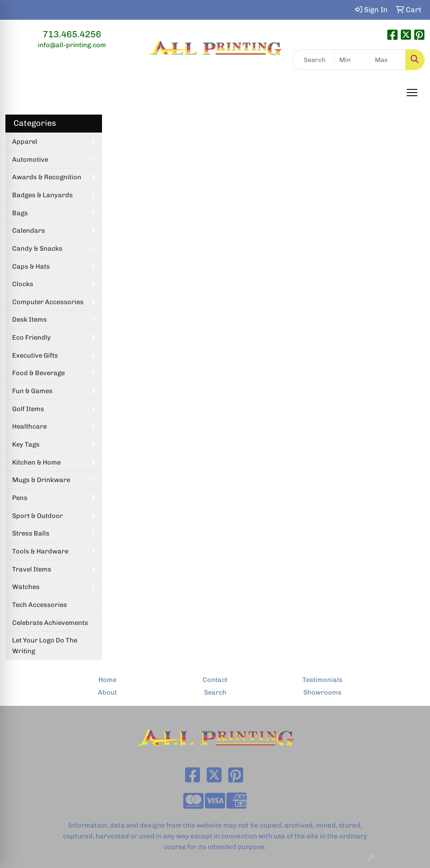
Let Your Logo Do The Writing (45, 646)
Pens (20, 498)
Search (215, 692)
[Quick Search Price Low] (352, 60)
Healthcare (29, 426)
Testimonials (322, 680)
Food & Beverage (38, 373)
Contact (215, 680)
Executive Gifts (35, 355)
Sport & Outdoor (38, 516)
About (107, 692)
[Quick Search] (313, 60)
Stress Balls (31, 533)
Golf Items (28, 409)
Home (107, 680)
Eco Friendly (31, 337)
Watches (26, 587)
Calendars (29, 230)
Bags (20, 213)
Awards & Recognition (47, 177)
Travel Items (32, 569)
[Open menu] (412, 93)
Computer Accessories (48, 302)
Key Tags (26, 444)
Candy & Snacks (37, 248)
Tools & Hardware (40, 551)
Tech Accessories (40, 605)
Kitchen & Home (36, 462)
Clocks (23, 284)
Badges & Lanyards (42, 195)
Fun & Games (32, 391)
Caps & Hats (31, 266)
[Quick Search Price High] (388, 60)
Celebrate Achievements (50, 623)
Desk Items (29, 319)
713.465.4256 (72, 34)
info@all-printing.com (72, 45)
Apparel (25, 142)
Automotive (30, 159)
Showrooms (322, 692)
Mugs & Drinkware (41, 480)
